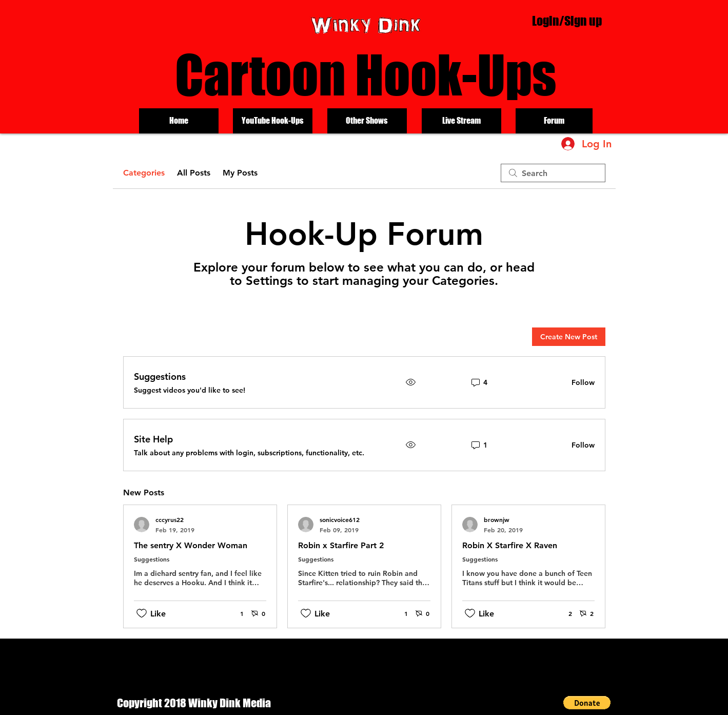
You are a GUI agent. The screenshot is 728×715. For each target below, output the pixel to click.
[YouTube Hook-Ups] (273, 121)
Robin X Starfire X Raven (510, 545)
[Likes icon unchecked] (142, 613)
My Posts (240, 173)
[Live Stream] (461, 121)
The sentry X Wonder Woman (191, 545)
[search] (553, 173)
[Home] (179, 121)
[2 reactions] (565, 614)
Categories (144, 173)
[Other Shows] (367, 121)
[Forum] (554, 121)
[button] (587, 703)
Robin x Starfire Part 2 (341, 545)
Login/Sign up (567, 21)
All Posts (194, 173)
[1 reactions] (236, 614)
